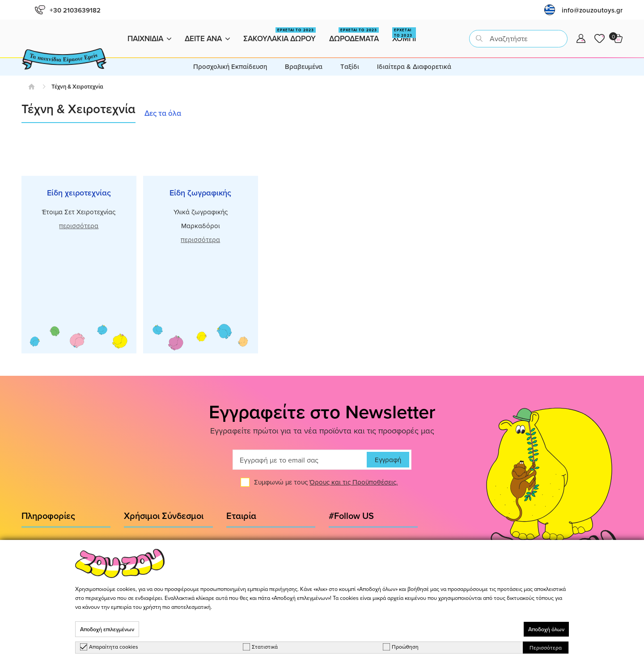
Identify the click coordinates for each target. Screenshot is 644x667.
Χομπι (404, 36)
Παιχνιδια (149, 38)
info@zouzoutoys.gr (592, 10)
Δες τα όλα (163, 113)
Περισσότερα (546, 648)
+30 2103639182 (68, 10)
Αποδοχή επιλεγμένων (107, 629)
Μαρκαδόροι (201, 226)
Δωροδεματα (354, 36)
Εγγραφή (388, 463)
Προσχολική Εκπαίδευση (230, 66)
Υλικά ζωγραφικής (201, 212)
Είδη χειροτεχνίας (79, 193)
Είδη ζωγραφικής (200, 193)
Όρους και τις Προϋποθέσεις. (354, 486)
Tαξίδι (350, 66)
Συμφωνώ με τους (326, 486)
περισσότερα (79, 226)
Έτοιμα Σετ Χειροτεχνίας (79, 212)
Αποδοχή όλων (546, 629)
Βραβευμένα (304, 66)
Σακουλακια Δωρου (280, 36)
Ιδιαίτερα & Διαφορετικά (414, 66)
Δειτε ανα (207, 38)
